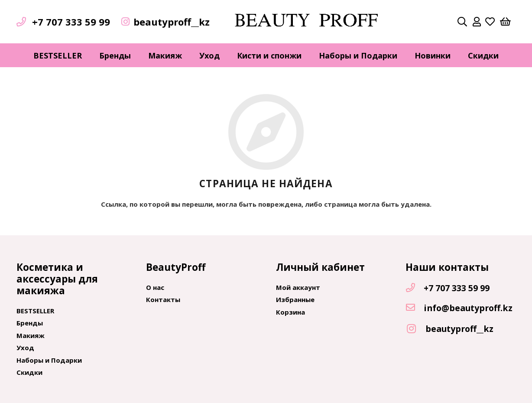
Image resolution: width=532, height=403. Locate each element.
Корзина (290, 312)
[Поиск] (462, 22)
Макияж (31, 335)
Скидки (29, 372)
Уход (25, 348)
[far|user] (477, 22)
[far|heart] (490, 22)
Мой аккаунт (298, 287)
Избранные (295, 299)
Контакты (163, 299)
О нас (155, 287)
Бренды (30, 323)
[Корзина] (505, 22)
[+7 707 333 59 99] (415, 288)
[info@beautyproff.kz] (415, 308)
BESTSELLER (35, 311)
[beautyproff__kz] (415, 329)
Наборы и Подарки (49, 360)
